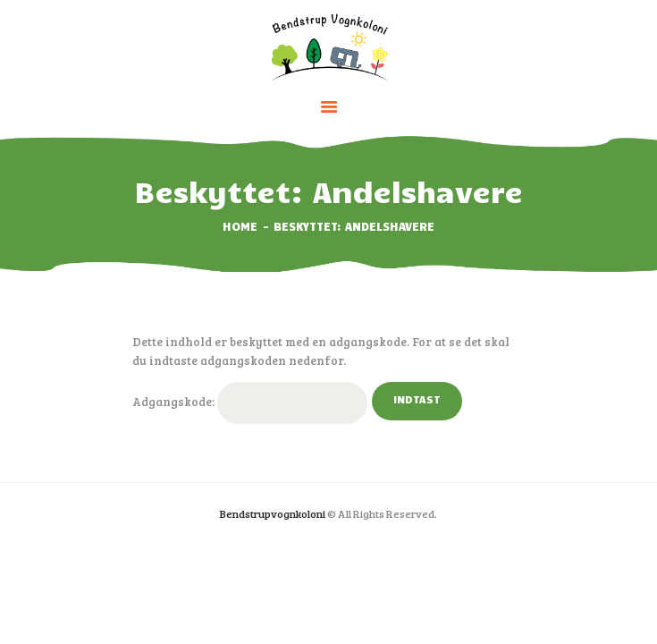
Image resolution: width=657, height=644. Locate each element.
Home (240, 226)
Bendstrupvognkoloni (273, 513)
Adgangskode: (250, 403)
